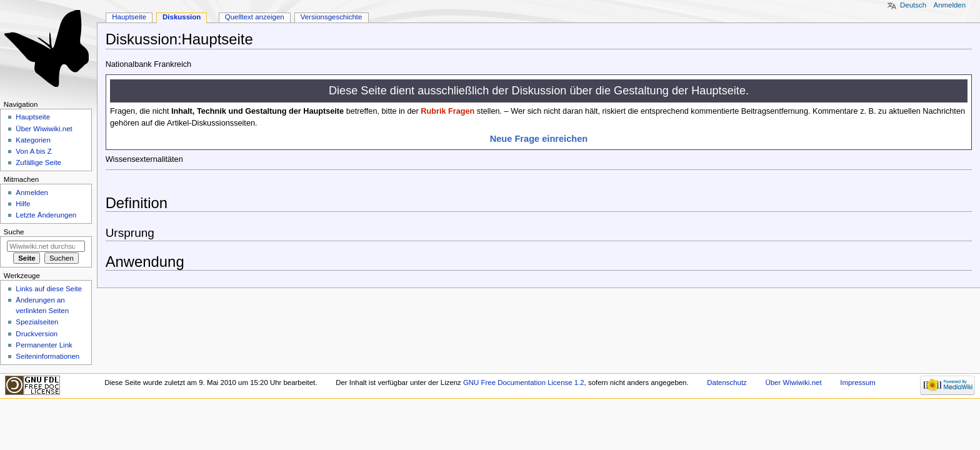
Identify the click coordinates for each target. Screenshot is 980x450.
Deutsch (913, 5)
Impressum (858, 382)
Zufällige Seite (38, 162)
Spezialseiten (37, 322)
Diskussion (182, 17)
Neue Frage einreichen (539, 139)
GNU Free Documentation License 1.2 (524, 382)
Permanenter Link (44, 345)
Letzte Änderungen (46, 215)
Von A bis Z (33, 151)
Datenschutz (727, 382)
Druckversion (37, 334)
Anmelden (950, 5)
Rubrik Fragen (447, 111)
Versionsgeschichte (332, 17)
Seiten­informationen (47, 356)
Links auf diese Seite (49, 289)
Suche (14, 232)
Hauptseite (129, 17)
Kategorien (33, 140)
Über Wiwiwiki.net (44, 129)
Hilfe (23, 204)
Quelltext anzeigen (255, 17)
